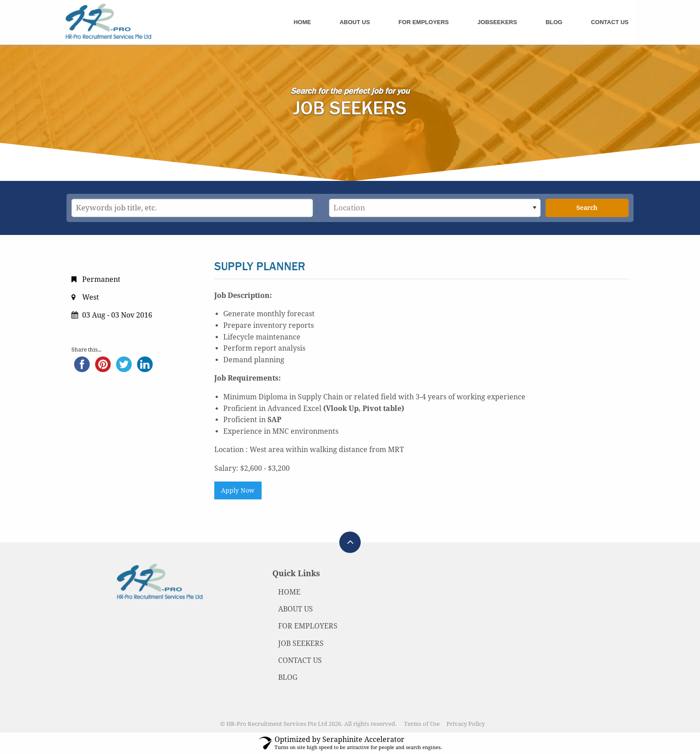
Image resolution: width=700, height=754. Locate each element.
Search (587, 208)
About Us (355, 22)
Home (302, 22)
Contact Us (610, 22)
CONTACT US (300, 660)
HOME (289, 592)
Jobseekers (497, 22)
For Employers (424, 22)
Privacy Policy (466, 724)
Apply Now (238, 490)
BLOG (288, 677)
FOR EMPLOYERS (308, 626)
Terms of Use (422, 724)
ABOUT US (296, 609)
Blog (554, 22)
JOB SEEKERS (301, 643)
